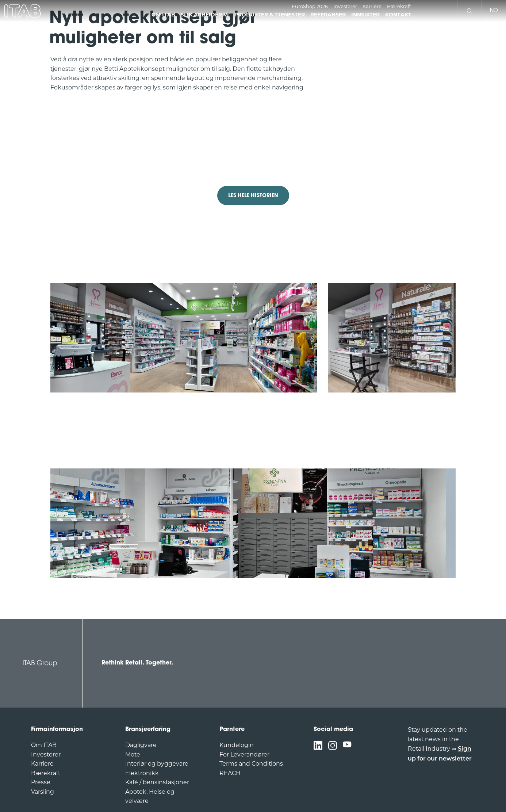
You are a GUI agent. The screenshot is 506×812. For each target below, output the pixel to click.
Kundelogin (237, 745)
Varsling (43, 792)
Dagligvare (141, 745)
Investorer (345, 6)
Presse (41, 782)
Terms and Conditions (251, 764)
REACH (230, 773)
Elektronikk (142, 773)
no (494, 11)
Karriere (372, 6)
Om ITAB (44, 745)
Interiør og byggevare (157, 764)
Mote (133, 754)
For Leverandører (244, 754)
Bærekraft (399, 6)
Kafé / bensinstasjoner (157, 782)
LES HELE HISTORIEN (253, 196)
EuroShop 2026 (310, 6)
